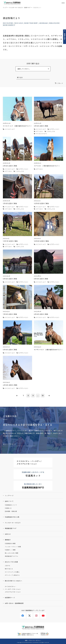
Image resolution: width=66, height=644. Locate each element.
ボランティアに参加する (12, 575)
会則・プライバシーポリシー (33, 640)
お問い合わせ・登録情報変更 (14, 603)
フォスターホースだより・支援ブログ (20, 7)
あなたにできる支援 (11, 562)
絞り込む (20, 77)
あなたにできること (9, 444)
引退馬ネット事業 (10, 550)
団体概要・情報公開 (11, 511)
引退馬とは (8, 508)
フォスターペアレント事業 (13, 547)
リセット (60, 83)
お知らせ (8, 534)
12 (43, 396)
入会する (8, 566)
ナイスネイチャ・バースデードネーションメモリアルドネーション (13, 589)
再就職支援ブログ (11, 528)
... (38, 396)
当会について (9, 501)
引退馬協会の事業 (10, 544)
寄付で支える (9, 569)
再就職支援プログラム (12, 556)
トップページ (9, 496)
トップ (5, 7)
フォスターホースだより (13, 523)
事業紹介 (8, 540)
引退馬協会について (11, 505)
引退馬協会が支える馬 (12, 517)
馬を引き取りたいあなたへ (13, 581)
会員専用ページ (10, 598)
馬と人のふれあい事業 (12, 553)
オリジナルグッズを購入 (12, 572)
